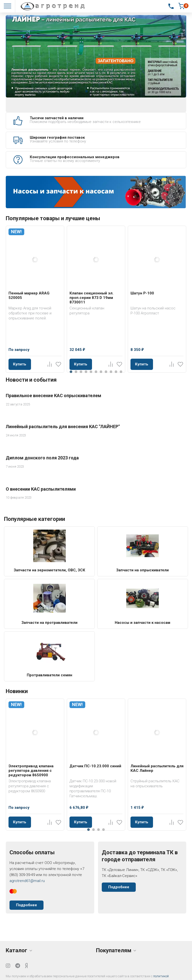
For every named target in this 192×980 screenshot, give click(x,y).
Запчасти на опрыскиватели (142, 570)
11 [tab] (121, 372)
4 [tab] (101, 91)
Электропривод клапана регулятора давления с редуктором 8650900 (31, 771)
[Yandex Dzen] (26, 966)
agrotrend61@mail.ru (27, 881)
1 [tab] (86, 91)
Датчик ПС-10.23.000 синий (95, 766)
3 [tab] (96, 91)
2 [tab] (91, 91)
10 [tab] (116, 372)
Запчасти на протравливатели (49, 623)
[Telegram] (18, 966)
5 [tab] (91, 372)
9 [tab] (111, 372)
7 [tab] (101, 372)
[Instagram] (8, 966)
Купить (20, 364)
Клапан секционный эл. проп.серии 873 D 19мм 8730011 (91, 298)
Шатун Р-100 (142, 293)
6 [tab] (96, 372)
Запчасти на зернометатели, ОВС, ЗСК (49, 570)
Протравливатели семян (49, 675)
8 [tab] (106, 372)
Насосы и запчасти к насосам (142, 623)
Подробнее (26, 905)
